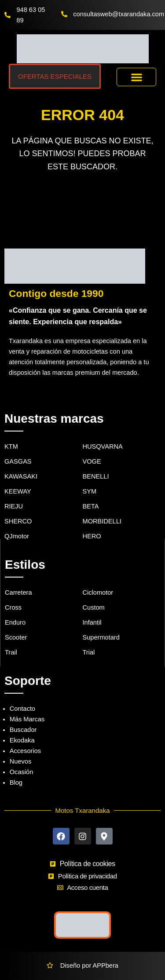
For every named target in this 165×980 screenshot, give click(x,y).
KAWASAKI (21, 476)
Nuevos (20, 761)
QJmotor (17, 536)
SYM (90, 491)
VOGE (92, 461)
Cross (13, 607)
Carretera (18, 592)
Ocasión (21, 772)
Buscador (23, 730)
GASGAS (18, 461)
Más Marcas (27, 719)
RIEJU (14, 506)
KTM (11, 446)
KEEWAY (18, 491)
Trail (11, 652)
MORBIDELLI (102, 521)
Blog (16, 783)
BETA (91, 506)
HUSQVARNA (103, 446)
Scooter (16, 637)
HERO (92, 536)
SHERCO (18, 521)
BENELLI (96, 476)
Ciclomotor (98, 592)
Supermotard (101, 637)
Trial (89, 652)
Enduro (15, 622)
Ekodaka (22, 740)
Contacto (22, 709)
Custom (94, 607)
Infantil (92, 622)
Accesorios (25, 751)
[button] (136, 77)
